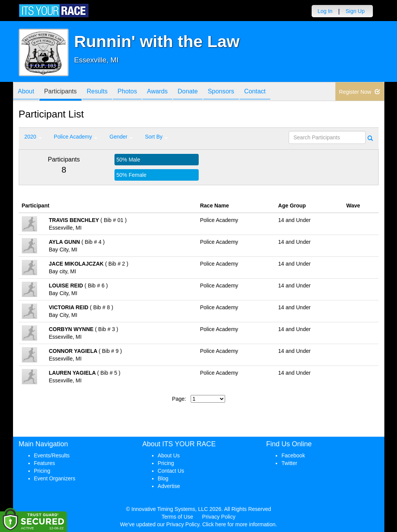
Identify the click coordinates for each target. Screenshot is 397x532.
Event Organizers (55, 478)
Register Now (360, 92)
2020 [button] (33, 137)
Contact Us (171, 471)
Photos (137, 92)
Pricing (42, 471)
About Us (169, 455)
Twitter (289, 463)
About (28, 92)
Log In (325, 11)
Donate (204, 92)
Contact (277, 92)
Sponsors (240, 92)
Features (45, 463)
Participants (65, 92)
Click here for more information (239, 524)
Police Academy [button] (76, 137)
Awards (170, 92)
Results (105, 92)
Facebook (293, 455)
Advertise (169, 486)
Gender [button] (121, 137)
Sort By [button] (157, 137)
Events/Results (52, 455)
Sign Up (355, 11)
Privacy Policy (219, 517)
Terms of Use (177, 517)
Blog (163, 478)
